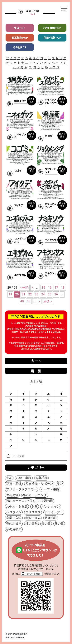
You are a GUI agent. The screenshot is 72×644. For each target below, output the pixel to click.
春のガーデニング (35, 495)
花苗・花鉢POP (52, 38)
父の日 (59, 524)
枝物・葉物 (24, 478)
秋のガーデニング (18, 501)
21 (23, 294)
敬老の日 (51, 518)
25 (50, 294)
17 (56, 288)
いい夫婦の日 (44, 501)
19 (10, 294)
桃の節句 (31, 524)
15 (43, 288)
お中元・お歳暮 (17, 506)
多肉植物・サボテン (39, 484)
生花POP (20, 28)
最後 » (48, 301)
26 (56, 294)
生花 (9, 478)
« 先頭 (24, 288)
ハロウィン (14, 512)
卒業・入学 (14, 518)
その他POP (20, 47)
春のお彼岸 (14, 524)
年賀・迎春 (33, 518)
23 (36, 294)
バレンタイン (51, 506)
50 (29, 301)
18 (63, 288)
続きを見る (32, 101)
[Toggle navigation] (64, 8)
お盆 (35, 506)
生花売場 (12, 495)
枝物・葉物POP (52, 28)
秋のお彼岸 (14, 529)
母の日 (46, 524)
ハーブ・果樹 (50, 489)
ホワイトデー (54, 512)
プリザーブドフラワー (22, 489)
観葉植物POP (20, 38)
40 (22, 301)
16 (50, 288)
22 (30, 294)
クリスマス (33, 512)
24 (43, 294)
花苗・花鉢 (14, 484)
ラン (60, 484)
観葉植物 (41, 478)
